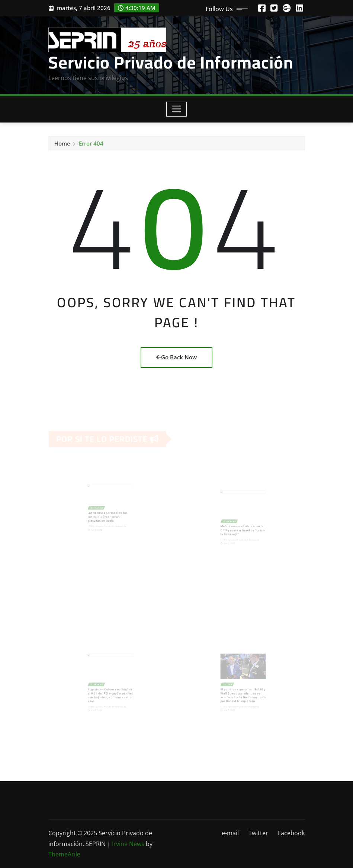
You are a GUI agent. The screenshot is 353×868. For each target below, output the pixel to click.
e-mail (230, 833)
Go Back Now (176, 357)
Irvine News (128, 844)
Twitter (258, 833)
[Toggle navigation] (176, 109)
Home (62, 145)
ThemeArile (64, 854)
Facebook (291, 833)
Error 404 (91, 145)
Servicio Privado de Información (171, 62)
